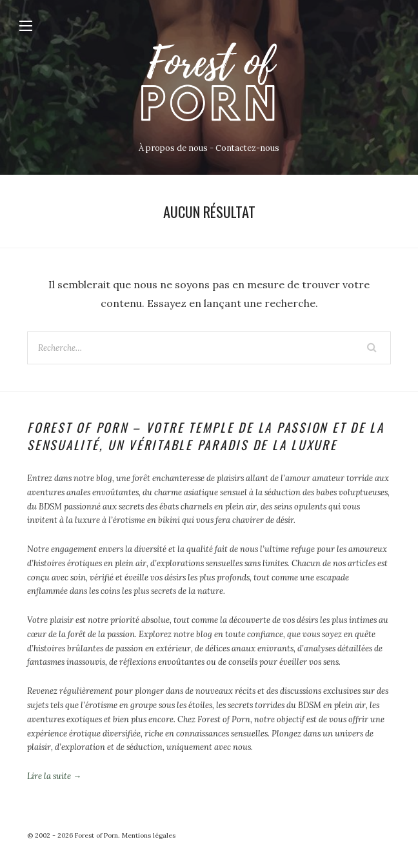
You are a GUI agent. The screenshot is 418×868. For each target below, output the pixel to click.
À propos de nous (173, 148)
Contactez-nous (247, 148)
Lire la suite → (54, 776)
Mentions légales (149, 835)
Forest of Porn (96, 835)
